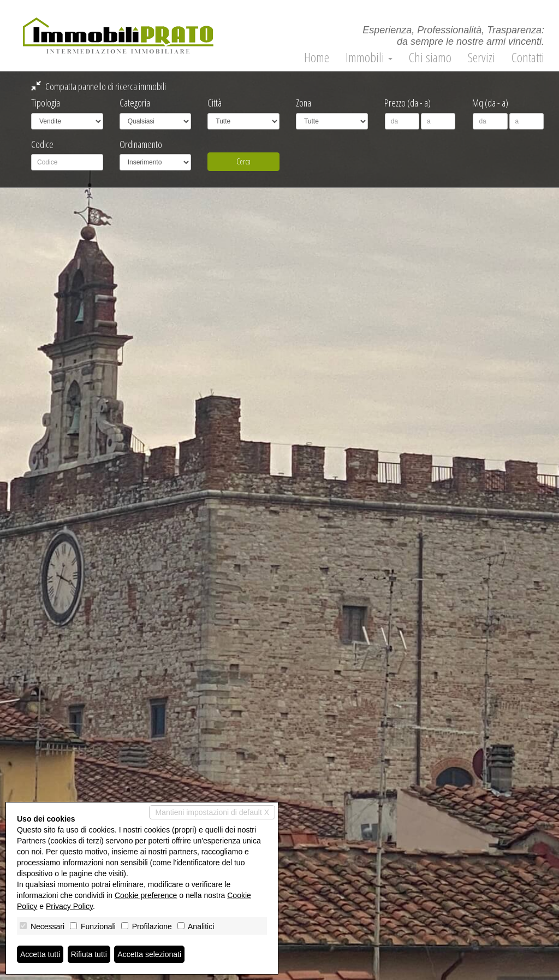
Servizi (481, 57)
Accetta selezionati (149, 954)
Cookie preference (146, 895)
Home (317, 57)
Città (215, 103)
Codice (42, 144)
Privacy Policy (69, 906)
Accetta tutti (40, 954)
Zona (304, 103)
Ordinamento (141, 144)
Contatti (528, 57)
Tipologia (46, 103)
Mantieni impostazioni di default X (212, 812)
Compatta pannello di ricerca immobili (99, 86)
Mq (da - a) (490, 103)
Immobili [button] (369, 57)
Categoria (135, 103)
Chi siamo (430, 57)
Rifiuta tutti (89, 954)
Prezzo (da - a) (408, 103)
